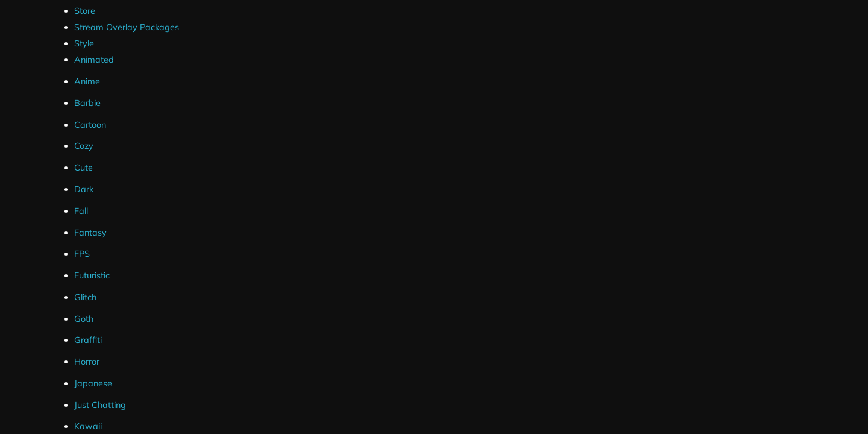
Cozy (84, 146)
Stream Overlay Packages (127, 27)
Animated (94, 60)
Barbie (87, 103)
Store (85, 11)
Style (84, 43)
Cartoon (90, 125)
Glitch (85, 297)
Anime (87, 81)
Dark (84, 189)
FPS (82, 254)
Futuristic (92, 275)
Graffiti (88, 340)
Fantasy (90, 233)
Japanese (93, 383)
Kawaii (88, 426)
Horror (87, 362)
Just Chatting (100, 405)
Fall (81, 211)
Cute (83, 168)
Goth (84, 319)
